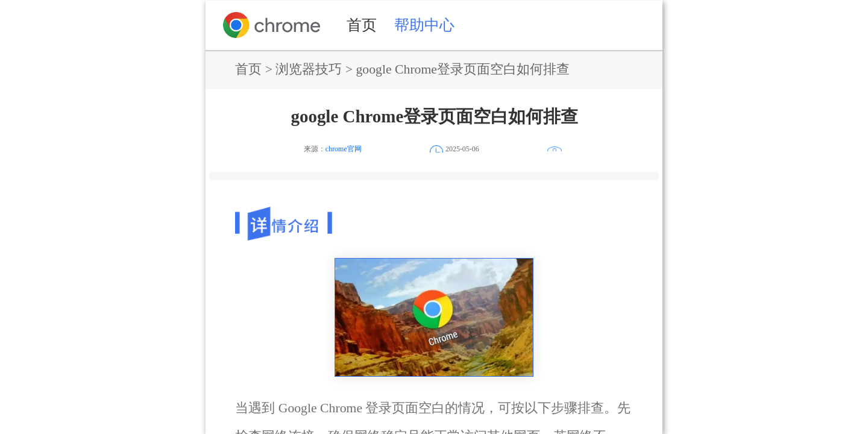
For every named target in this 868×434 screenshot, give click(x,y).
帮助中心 (424, 25)
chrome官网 (344, 149)
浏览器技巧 (309, 69)
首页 (362, 25)
